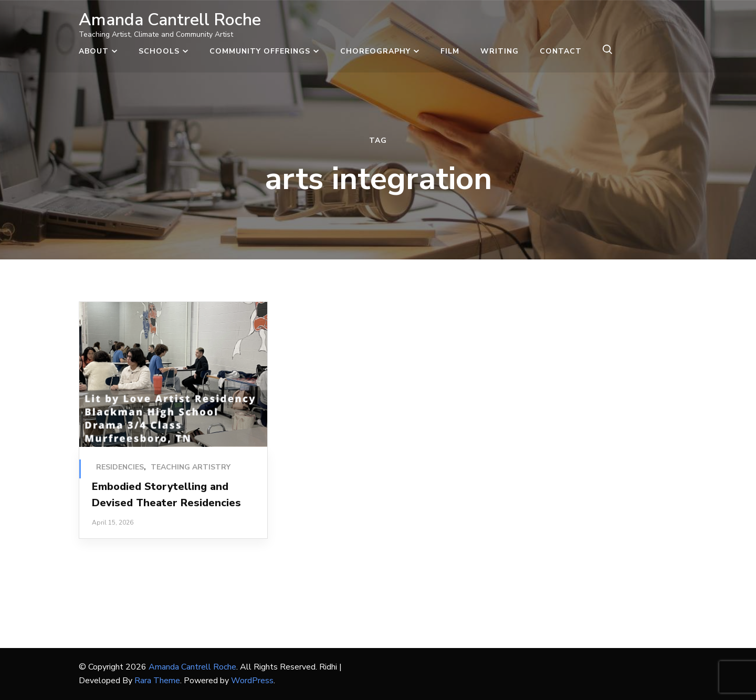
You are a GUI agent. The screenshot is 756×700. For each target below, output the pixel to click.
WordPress (252, 681)
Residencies (120, 467)
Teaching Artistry (191, 467)
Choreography (375, 51)
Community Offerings (260, 51)
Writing (500, 51)
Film (450, 51)
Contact (561, 51)
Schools (159, 51)
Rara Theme (157, 681)
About (94, 51)
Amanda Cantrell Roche (170, 20)
